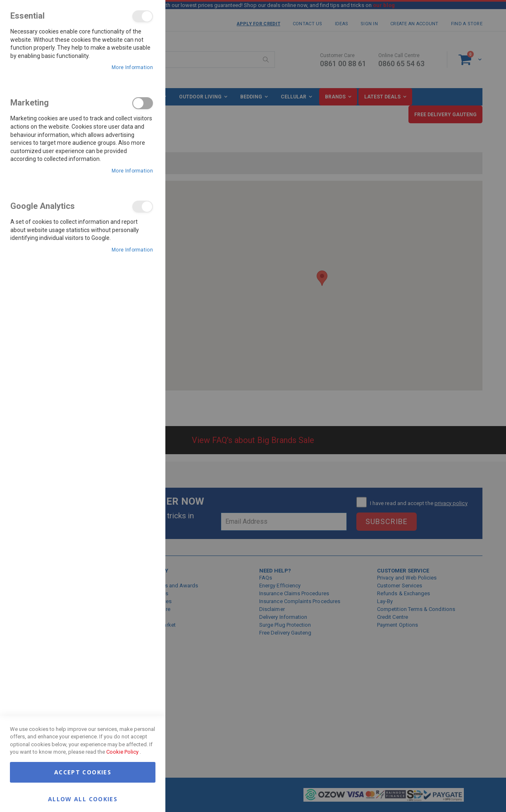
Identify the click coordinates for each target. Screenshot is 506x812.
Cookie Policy (122, 752)
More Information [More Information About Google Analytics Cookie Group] (132, 250)
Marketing (143, 103)
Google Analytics (143, 207)
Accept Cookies (83, 772)
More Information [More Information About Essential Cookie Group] (132, 67)
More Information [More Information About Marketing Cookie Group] (132, 171)
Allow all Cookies (83, 799)
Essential (143, 16)
